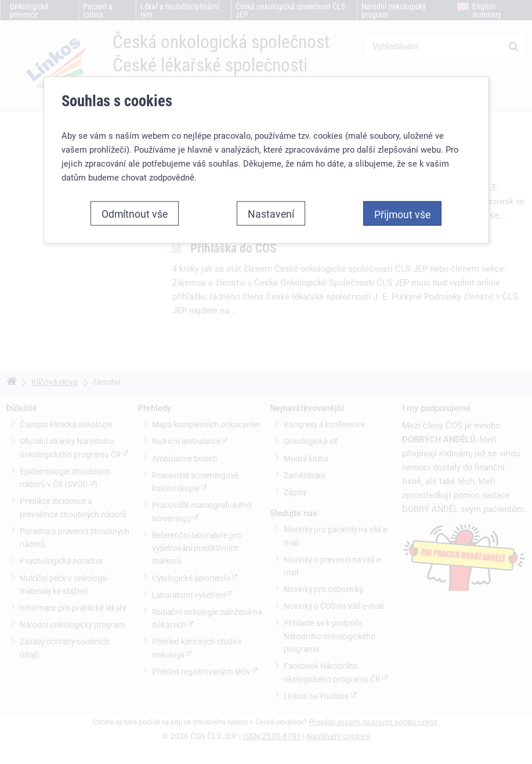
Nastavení (271, 214)
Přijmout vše (402, 214)
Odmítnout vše (135, 214)
